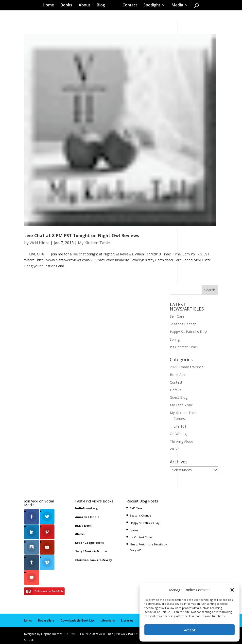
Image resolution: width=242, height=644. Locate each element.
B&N (78, 526)
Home (50, 6)
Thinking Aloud (181, 441)
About (86, 6)
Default (176, 390)
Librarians (108, 618)
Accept (190, 630)
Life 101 (180, 426)
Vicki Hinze (40, 243)
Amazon (81, 517)
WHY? (174, 449)
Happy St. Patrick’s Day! (188, 332)
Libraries (127, 618)
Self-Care (177, 316)
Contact (128, 6)
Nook (88, 526)
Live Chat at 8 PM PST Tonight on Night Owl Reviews (82, 235)
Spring (175, 339)
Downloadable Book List (77, 618)
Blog (103, 6)
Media (176, 6)
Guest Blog (179, 397)
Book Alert (178, 375)
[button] (232, 590)
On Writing (178, 434)
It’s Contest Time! (184, 347)
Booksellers (46, 618)
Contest (176, 382)
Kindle (95, 517)
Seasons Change (183, 324)
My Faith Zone (181, 405)
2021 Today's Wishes (187, 367)
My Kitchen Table (94, 243)
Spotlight (150, 6)
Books (68, 6)
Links (28, 618)
